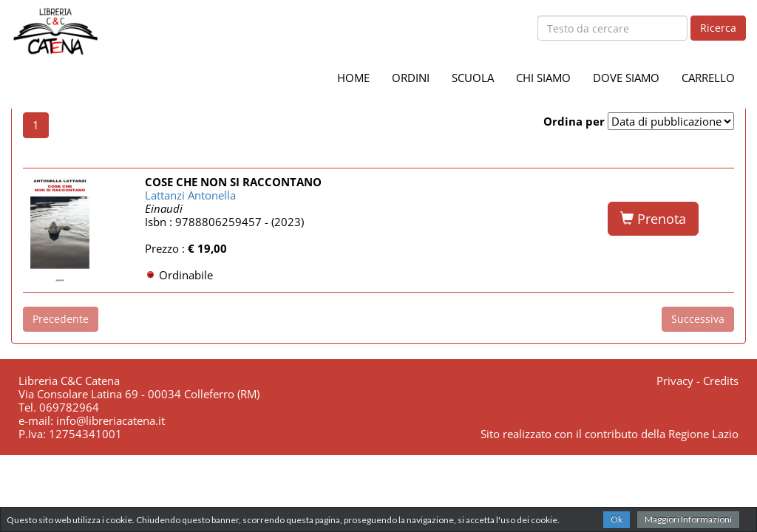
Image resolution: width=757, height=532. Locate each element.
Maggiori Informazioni (688, 519)
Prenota (653, 219)
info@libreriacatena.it (111, 420)
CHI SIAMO (543, 78)
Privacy (675, 381)
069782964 (69, 407)
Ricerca (718, 28)
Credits (721, 381)
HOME (353, 78)
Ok (617, 519)
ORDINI (411, 78)
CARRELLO (708, 78)
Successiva (698, 319)
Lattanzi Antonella (190, 195)
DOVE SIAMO (626, 78)
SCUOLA (473, 78)
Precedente (61, 319)
